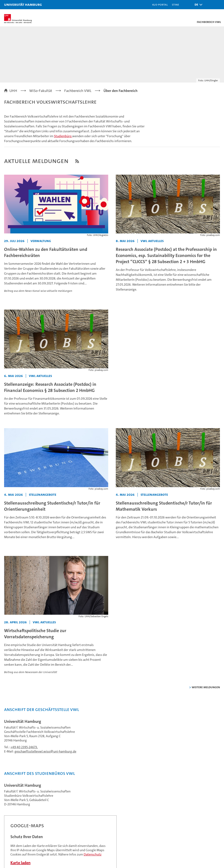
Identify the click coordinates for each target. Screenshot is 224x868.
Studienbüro (63, 136)
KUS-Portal (160, 4)
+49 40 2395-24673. (24, 747)
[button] (197, 5)
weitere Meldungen (206, 687)
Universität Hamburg (23, 4)
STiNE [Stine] (175, 4)
